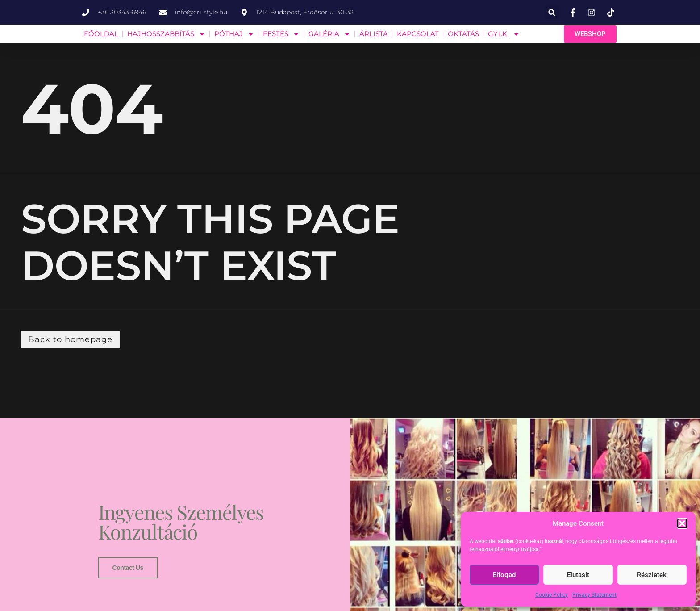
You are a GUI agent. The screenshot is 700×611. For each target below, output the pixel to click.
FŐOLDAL (101, 34)
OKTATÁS (463, 34)
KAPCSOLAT (418, 34)
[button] (682, 523)
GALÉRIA (329, 34)
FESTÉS (281, 34)
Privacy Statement (594, 595)
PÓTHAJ (234, 34)
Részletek (652, 575)
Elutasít (578, 575)
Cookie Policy (552, 595)
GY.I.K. (504, 34)
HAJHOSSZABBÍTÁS (166, 34)
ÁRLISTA (374, 34)
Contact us (128, 567)
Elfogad (504, 575)
